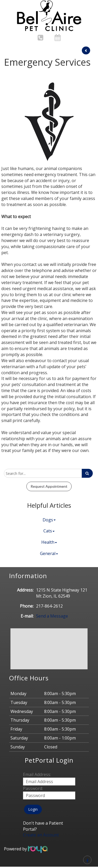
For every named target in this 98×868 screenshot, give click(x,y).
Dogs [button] (49, 520)
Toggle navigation (11, 7)
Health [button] (49, 542)
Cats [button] (49, 531)
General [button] (49, 553)
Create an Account (41, 835)
